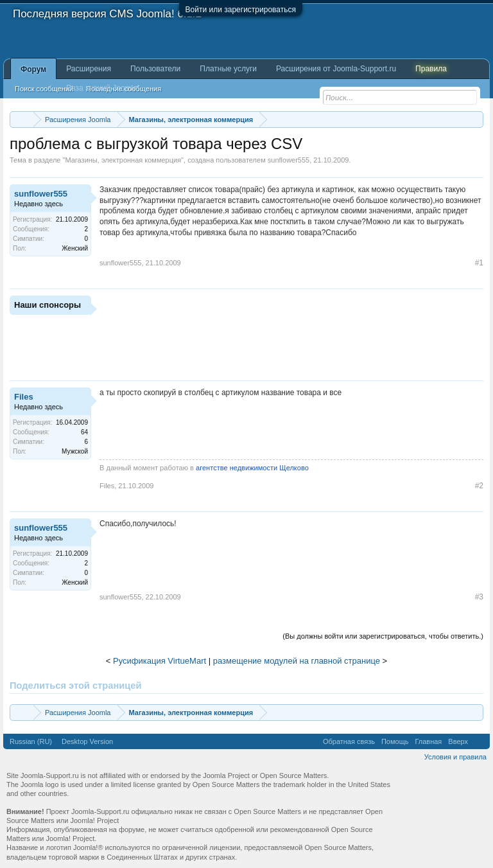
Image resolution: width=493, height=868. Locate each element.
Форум (33, 69)
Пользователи (155, 69)
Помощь (395, 741)
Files (24, 397)
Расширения (89, 69)
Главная (428, 741)
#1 (479, 263)
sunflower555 (289, 160)
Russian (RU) (31, 741)
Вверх (458, 741)
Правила (431, 69)
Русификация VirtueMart (160, 661)
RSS (479, 741)
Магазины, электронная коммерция (123, 160)
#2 (479, 486)
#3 (479, 597)
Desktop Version (87, 741)
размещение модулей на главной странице (297, 661)
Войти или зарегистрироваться (241, 10)
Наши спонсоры (48, 305)
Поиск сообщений (44, 89)
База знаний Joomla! (103, 88)
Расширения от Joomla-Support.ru (336, 69)
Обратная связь (349, 741)
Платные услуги (228, 69)
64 (84, 432)
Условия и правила (455, 757)
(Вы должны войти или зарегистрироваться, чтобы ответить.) (383, 636)
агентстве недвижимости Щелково (252, 468)
